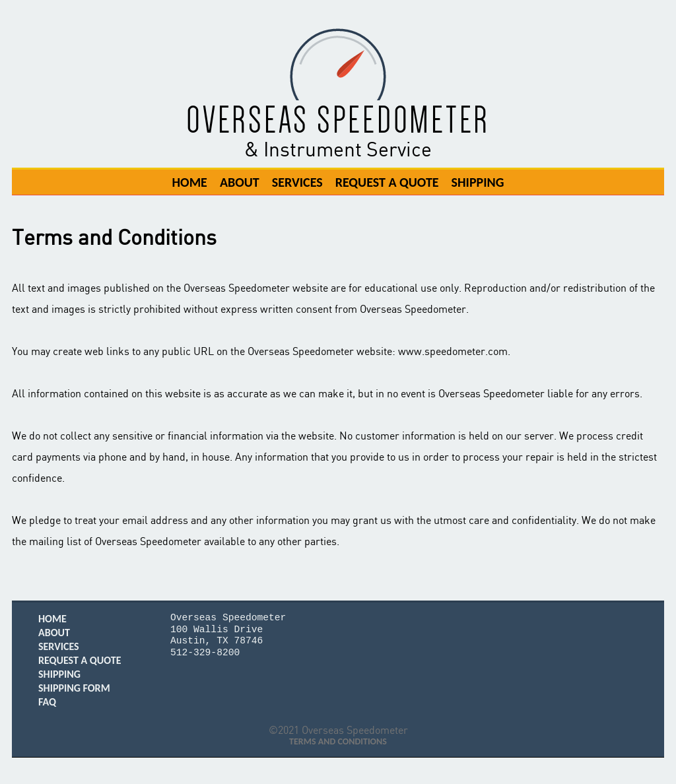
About (240, 181)
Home (189, 181)
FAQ (47, 702)
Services (297, 181)
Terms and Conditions (338, 741)
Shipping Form (74, 688)
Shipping (478, 181)
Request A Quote (387, 181)
